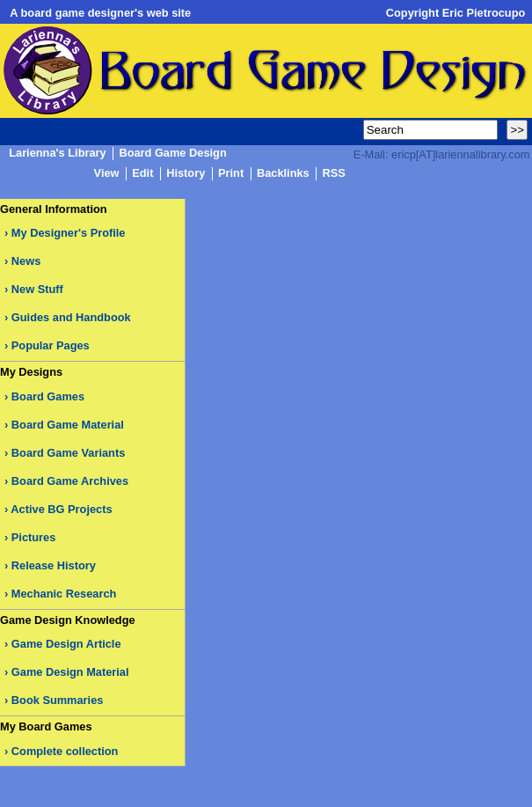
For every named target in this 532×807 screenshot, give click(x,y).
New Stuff (37, 289)
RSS (333, 174)
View (107, 174)
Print (231, 174)
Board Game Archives (70, 481)
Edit (142, 174)
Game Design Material (70, 672)
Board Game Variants (68, 453)
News (26, 261)
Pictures (34, 537)
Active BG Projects (61, 509)
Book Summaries (58, 700)
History (186, 174)
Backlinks (283, 174)
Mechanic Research (64, 594)
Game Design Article (66, 644)
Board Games (48, 396)
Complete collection (65, 751)
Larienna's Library (57, 154)
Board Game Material (68, 425)
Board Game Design (172, 154)
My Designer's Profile (69, 233)
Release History (54, 565)
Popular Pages (51, 345)
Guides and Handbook (71, 317)
